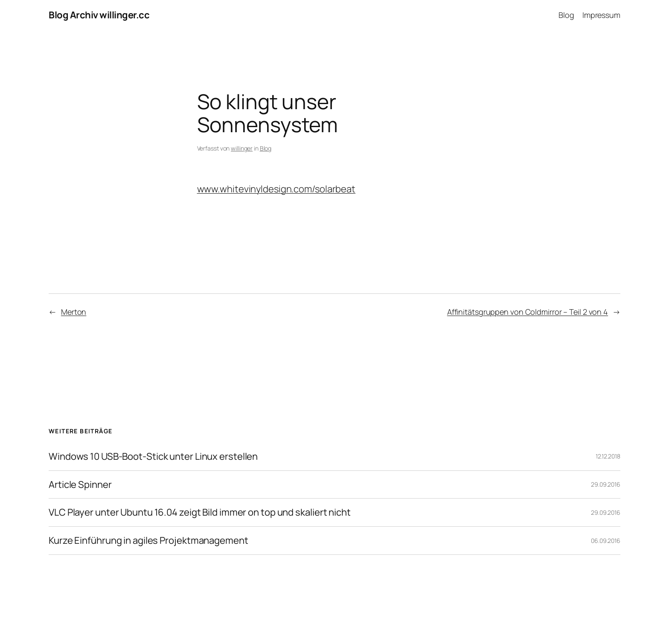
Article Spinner (80, 485)
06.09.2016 (606, 541)
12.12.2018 (608, 456)
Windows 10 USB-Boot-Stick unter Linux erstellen (153, 457)
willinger (242, 148)
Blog (266, 148)
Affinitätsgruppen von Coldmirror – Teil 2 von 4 (528, 312)
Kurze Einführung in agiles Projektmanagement (148, 541)
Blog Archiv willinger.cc (99, 15)
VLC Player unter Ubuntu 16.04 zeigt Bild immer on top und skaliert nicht (200, 512)
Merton (74, 312)
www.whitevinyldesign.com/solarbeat (276, 189)
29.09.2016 (606, 484)
